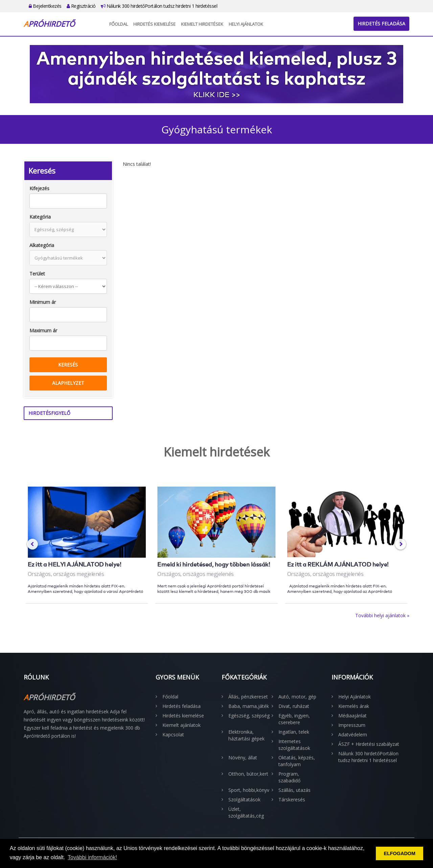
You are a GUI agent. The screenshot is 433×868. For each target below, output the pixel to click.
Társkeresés (292, 799)
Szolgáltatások (244, 799)
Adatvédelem (353, 735)
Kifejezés (39, 188)
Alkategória (42, 245)
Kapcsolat (173, 735)
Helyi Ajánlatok (246, 24)
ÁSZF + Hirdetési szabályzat (369, 744)
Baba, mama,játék (249, 706)
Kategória (40, 217)
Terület (37, 274)
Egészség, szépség (249, 716)
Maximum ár (43, 330)
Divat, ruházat (294, 706)
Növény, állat (243, 758)
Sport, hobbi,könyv (249, 790)
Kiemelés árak (354, 706)
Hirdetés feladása (381, 24)
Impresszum (352, 725)
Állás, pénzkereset (248, 697)
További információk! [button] (92, 857)
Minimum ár (43, 302)
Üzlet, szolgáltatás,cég (246, 812)
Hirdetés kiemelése (154, 24)
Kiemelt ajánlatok (181, 725)
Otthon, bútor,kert (248, 774)
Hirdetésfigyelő (49, 413)
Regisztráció (81, 6)
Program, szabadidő (289, 777)
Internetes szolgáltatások (294, 745)
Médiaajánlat (352, 716)
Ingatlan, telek (294, 732)
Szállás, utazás (294, 790)
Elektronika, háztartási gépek (246, 735)
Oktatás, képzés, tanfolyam (297, 761)
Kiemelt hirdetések (202, 24)
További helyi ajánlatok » (382, 615)
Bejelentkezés (45, 6)
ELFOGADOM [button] (400, 853)
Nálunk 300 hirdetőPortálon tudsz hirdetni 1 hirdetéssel (159, 6)
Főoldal (119, 24)
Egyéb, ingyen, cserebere (294, 719)
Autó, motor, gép (297, 697)
